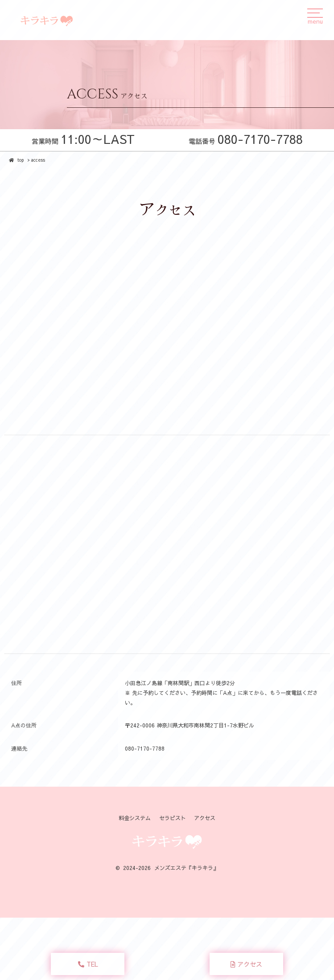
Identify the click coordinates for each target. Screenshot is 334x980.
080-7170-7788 (145, 748)
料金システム (135, 818)
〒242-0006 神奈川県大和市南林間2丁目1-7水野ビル (190, 725)
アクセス (246, 964)
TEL (88, 964)
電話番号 (246, 141)
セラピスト (173, 818)
